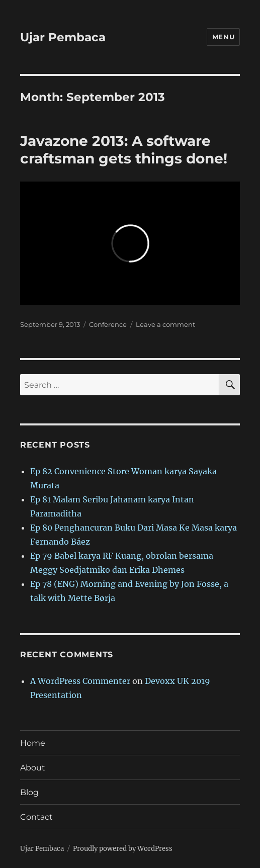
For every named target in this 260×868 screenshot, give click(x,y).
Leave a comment (165, 324)
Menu (223, 37)
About (33, 768)
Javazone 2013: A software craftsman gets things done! (124, 150)
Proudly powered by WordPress (123, 849)
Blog (29, 792)
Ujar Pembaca (63, 37)
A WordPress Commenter (80, 681)
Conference (108, 324)
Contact (36, 817)
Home (33, 743)
